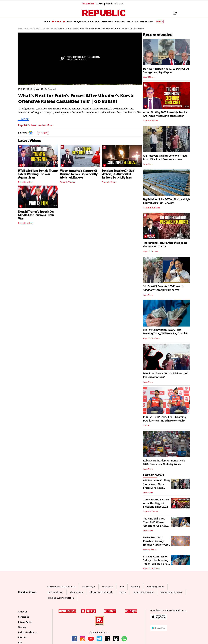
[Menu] (174, 13)
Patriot (123, 592)
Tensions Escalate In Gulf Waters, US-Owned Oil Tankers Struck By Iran (118, 174)
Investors (23, 637)
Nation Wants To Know (171, 592)
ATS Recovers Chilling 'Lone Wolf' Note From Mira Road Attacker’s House (165, 158)
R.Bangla (109, 4)
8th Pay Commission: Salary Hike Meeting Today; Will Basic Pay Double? (165, 332)
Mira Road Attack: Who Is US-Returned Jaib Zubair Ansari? (166, 375)
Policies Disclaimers (28, 632)
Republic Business (151, 208)
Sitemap (22, 627)
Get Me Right (89, 587)
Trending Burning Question (61, 598)
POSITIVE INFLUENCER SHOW (61, 587)
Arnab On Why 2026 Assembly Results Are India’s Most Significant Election (165, 114)
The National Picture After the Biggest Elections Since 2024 (165, 245)
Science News (150, 550)
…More (23, 119)
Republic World (88, 4)
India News (148, 164)
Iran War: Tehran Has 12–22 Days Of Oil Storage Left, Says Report (166, 71)
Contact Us (24, 617)
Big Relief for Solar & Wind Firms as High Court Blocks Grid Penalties (166, 201)
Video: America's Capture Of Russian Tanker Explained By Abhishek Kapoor (79, 174)
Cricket (146, 426)
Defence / (46, 29)
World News (149, 77)
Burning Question (155, 587)
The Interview (77, 592)
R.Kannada (119, 4)
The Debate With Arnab (101, 592)
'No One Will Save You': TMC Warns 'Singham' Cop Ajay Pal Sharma (163, 288)
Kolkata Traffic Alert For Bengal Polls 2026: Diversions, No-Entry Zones (164, 462)
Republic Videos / (33, 29)
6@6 (122, 587)
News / (21, 29)
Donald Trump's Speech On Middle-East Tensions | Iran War (36, 215)
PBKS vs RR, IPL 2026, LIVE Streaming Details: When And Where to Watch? (164, 419)
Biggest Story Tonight (143, 592)
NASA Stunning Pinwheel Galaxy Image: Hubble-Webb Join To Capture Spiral (156, 545)
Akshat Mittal (46, 125)
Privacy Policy (25, 622)
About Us (23, 612)
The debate (107, 587)
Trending (135, 587)
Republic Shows (150, 251)
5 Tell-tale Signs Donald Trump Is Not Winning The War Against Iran (38, 174)
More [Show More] (160, 22)
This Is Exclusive (55, 592)
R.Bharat (100, 4)
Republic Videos (27, 125)
